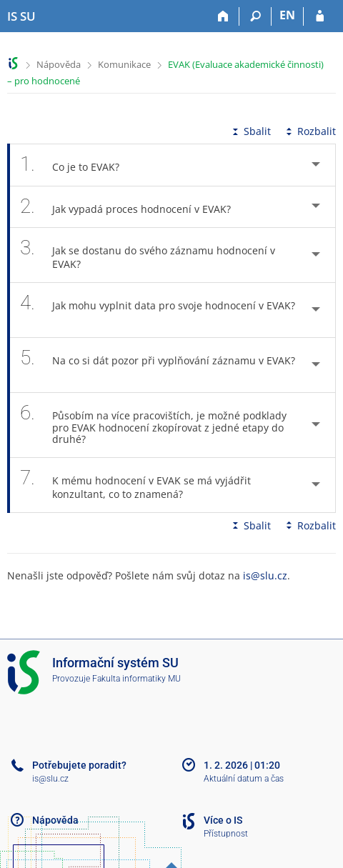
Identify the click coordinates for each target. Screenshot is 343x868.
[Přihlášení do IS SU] (320, 16)
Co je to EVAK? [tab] (78, 165)
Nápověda (59, 64)
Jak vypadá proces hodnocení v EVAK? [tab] (133, 207)
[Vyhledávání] (255, 16)
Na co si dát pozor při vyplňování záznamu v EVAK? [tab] (158, 365)
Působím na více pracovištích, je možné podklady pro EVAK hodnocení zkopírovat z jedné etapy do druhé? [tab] (153, 425)
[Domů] (223, 16)
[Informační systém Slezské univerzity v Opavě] (21, 16)
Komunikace (124, 64)
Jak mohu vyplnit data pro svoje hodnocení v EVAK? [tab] (158, 310)
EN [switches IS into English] (287, 15)
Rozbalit (309, 131)
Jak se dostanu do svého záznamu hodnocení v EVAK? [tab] (148, 255)
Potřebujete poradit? (79, 765)
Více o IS (223, 820)
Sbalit (250, 131)
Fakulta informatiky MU (136, 679)
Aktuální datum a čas (244, 779)
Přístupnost (226, 834)
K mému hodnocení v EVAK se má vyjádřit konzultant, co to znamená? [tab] (135, 485)
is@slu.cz (265, 575)
